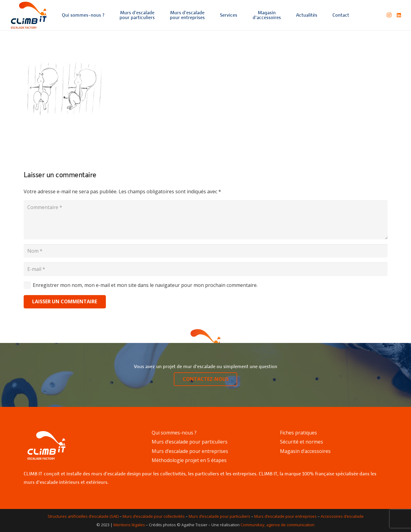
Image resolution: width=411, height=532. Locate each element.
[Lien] (29, 15)
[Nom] (206, 251)
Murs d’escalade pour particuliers (190, 442)
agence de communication (290, 525)
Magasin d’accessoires (305, 451)
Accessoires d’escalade (342, 516)
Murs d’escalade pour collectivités (154, 516)
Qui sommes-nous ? (174, 433)
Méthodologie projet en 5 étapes (189, 460)
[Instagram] (389, 15)
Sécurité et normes (302, 442)
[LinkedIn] (399, 15)
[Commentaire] (206, 220)
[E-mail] (206, 269)
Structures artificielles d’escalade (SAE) (83, 516)
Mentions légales (129, 525)
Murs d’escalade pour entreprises (190, 451)
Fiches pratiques (298, 433)
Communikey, (253, 525)
